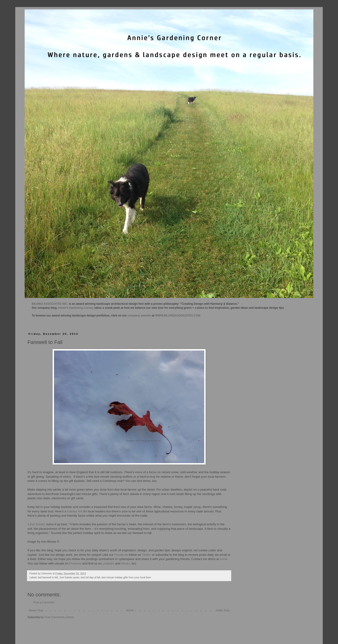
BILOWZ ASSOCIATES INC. (50, 304)
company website (139, 316)
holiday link (75, 511)
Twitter (146, 555)
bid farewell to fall (48, 577)
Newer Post (36, 610)
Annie (224, 559)
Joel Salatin (37, 524)
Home (130, 610)
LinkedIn (108, 563)
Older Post (223, 610)
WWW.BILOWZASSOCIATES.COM (178, 316)
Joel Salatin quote (69, 577)
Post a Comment (44, 602)
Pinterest (75, 563)
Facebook (121, 555)
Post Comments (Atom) (59, 617)
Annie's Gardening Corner (75, 308)
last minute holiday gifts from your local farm (126, 577)
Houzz (125, 563)
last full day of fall (90, 577)
